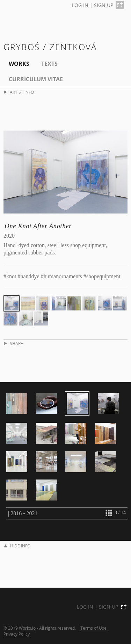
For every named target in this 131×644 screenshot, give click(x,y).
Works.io (27, 628)
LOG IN (80, 5)
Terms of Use (93, 628)
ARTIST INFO (19, 92)
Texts (49, 64)
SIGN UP (104, 5)
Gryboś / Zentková (50, 47)
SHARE (13, 344)
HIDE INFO (17, 546)
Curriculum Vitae (36, 79)
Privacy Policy (17, 634)
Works (19, 64)
